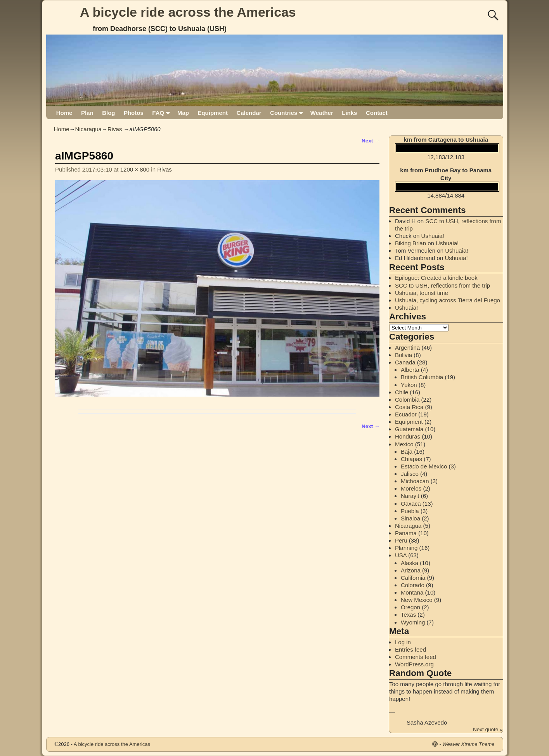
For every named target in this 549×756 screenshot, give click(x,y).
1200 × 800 (135, 169)
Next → (371, 141)
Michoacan (415, 481)
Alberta (410, 370)
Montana (412, 592)
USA (401, 555)
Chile (402, 392)
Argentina (407, 348)
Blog (108, 113)
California (413, 578)
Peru (401, 540)
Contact (377, 113)
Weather (322, 113)
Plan (87, 113)
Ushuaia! (433, 236)
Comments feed (416, 657)
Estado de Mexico (424, 466)
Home (64, 113)
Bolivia (404, 355)
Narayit (410, 496)
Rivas (115, 129)
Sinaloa (410, 518)
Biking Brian (410, 243)
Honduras (408, 436)
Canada (405, 362)
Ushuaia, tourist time (422, 293)
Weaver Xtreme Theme (468, 744)
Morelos (411, 488)
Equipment (213, 113)
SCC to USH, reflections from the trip (442, 285)
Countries (288, 113)
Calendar (249, 113)
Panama (406, 533)
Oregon (410, 607)
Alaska (410, 563)
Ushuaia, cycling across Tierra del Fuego (448, 300)
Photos (134, 113)
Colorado (413, 585)
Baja (407, 452)
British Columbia (422, 377)
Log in (403, 642)
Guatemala (409, 429)
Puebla (410, 511)
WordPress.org (414, 664)
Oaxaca (411, 504)
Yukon (409, 385)
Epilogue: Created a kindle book (436, 278)
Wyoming (413, 622)
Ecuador (406, 414)
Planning (406, 548)
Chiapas (411, 459)
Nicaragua (88, 129)
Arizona (411, 570)
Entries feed (410, 649)
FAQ (162, 113)
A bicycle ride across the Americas (188, 12)
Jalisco (410, 474)
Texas (408, 615)
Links (349, 113)
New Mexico (417, 600)
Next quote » (488, 729)
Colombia (407, 400)
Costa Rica (409, 407)
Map (183, 113)
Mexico (404, 444)
